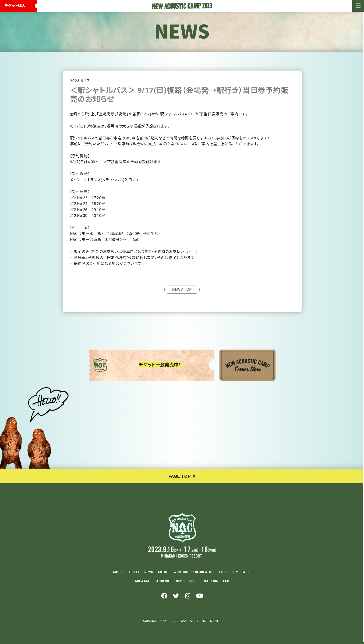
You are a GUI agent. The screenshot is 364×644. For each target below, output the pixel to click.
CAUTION (211, 581)
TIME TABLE (242, 572)
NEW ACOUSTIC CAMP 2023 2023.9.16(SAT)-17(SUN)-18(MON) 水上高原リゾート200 (182, 528)
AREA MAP (143, 581)
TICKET (134, 572)
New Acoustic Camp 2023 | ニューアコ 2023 (182, 6)
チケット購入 (15, 6)
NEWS (149, 572)
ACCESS (163, 581)
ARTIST (163, 572)
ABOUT (118, 572)
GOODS (179, 581)
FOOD (224, 572)
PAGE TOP (180, 476)
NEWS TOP (182, 289)
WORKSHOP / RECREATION (194, 572)
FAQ (226, 581)
